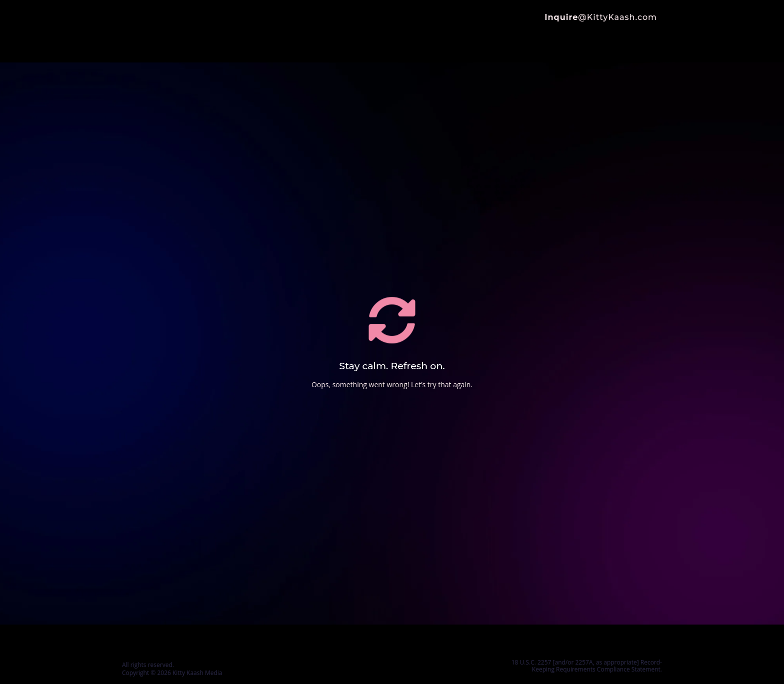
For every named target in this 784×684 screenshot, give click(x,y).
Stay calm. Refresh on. (392, 366)
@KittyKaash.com (601, 17)
